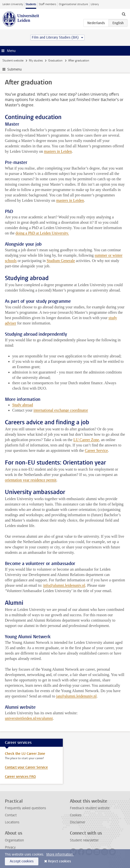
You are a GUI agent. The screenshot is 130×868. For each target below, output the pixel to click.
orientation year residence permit (31, 480)
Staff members (48, 4)
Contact (11, 815)
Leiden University (13, 4)
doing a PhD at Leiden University (42, 233)
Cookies (76, 815)
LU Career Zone (86, 440)
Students (31, 4)
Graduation (55, 61)
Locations (12, 822)
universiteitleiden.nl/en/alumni (29, 718)
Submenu (15, 69)
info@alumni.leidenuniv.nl (64, 585)
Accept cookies (22, 861)
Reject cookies (59, 861)
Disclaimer (78, 822)
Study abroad (23, 405)
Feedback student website (90, 808)
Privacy (10, 847)
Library (95, 4)
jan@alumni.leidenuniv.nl (76, 696)
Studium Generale (61, 261)
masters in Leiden (58, 151)
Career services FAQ (20, 777)
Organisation (14, 840)
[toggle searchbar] (124, 14)
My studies (36, 61)
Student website (13, 61)
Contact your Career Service (26, 767)
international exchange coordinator (61, 410)
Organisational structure (73, 4)
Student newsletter (84, 840)
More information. (60, 854)
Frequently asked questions (25, 808)
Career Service (96, 450)
